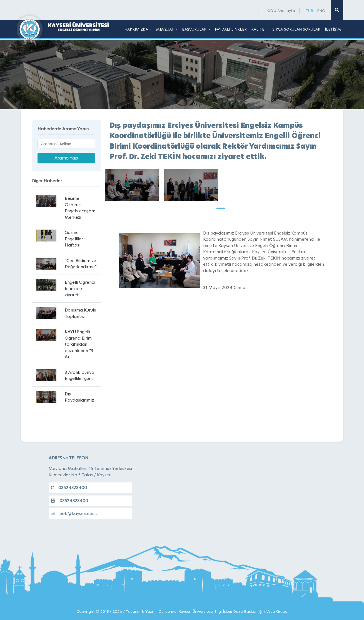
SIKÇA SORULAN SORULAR (296, 29)
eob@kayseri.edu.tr (75, 513)
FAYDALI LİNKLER (231, 29)
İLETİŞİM (333, 29)
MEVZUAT (166, 29)
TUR (309, 11)
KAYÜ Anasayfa (281, 11)
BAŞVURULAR (195, 29)
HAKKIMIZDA (137, 29)
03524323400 (69, 488)
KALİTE (258, 29)
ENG (321, 11)
